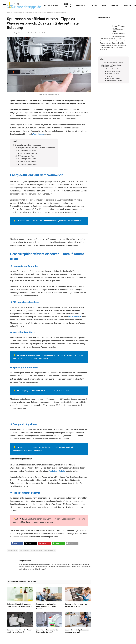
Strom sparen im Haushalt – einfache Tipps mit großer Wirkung (47, 606)
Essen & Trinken (67, 5)
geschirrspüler (13, 551)
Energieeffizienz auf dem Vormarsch (28, 145)
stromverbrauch (37, 551)
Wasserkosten (38, 134)
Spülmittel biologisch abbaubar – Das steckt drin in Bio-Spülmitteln (20, 605)
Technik (115, 5)
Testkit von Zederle (57, 471)
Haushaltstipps (51, 5)
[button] (17, 543)
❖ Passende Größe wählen (27, 150)
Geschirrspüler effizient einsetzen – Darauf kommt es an (35, 148)
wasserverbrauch (50, 551)
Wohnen (127, 5)
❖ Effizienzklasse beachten (27, 153)
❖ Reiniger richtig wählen (27, 161)
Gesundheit (81, 5)
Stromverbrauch (75, 317)
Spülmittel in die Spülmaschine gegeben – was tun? (77, 631)
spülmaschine (24, 551)
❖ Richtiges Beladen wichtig (28, 164)
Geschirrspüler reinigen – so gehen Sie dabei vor (76, 605)
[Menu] (4, 5)
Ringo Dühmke (19, 33)
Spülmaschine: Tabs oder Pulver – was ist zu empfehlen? (20, 631)
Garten (95, 5)
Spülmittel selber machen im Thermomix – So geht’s (47, 631)
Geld (104, 5)
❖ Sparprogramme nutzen (27, 159)
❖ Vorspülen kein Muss (26, 156)
